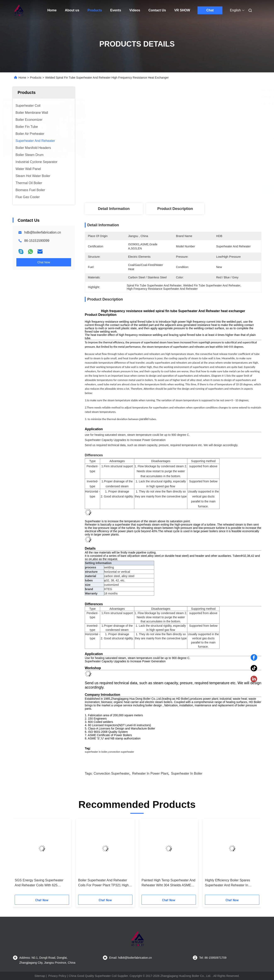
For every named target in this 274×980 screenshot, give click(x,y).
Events (116, 10)
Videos (135, 10)
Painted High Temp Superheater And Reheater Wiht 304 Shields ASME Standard (168, 883)
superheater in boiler (96, 752)
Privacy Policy (57, 976)
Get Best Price (196, 189)
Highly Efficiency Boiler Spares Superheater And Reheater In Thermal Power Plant (228, 883)
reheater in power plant (150, 773)
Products (95, 10)
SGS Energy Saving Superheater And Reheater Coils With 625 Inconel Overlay (39, 883)
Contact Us (157, 10)
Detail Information (114, 209)
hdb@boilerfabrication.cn (43, 232)
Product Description (175, 209)
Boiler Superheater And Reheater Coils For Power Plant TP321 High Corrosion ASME (103, 883)
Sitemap (40, 976)
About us (72, 10)
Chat (210, 10)
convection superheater (121, 752)
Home (52, 10)
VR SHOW (182, 10)
